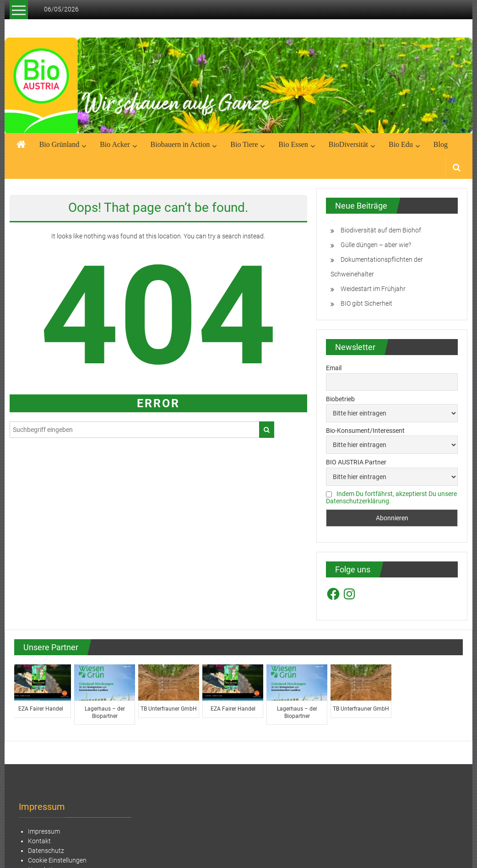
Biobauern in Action (180, 144)
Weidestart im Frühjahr (373, 289)
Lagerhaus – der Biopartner (106, 712)
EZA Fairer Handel (42, 709)
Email (334, 368)
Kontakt (39, 841)
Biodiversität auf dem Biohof (381, 230)
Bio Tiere (244, 144)
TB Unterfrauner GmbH (170, 709)
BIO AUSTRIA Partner (356, 462)
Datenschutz (46, 851)
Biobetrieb (340, 399)
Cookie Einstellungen (57, 860)
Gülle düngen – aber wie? (376, 245)
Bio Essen (293, 144)
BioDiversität (348, 144)
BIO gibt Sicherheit (366, 303)
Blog (441, 144)
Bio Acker (115, 144)
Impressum (44, 831)
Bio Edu (401, 144)
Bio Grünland (60, 144)
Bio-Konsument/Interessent (365, 431)
